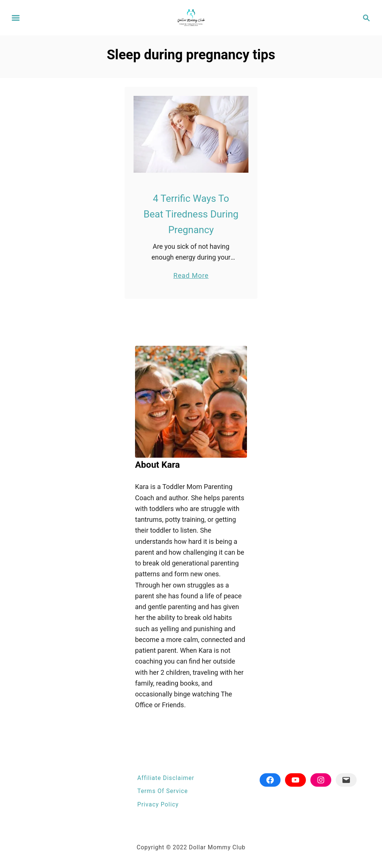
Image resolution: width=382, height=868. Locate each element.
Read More (191, 275)
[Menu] (16, 18)
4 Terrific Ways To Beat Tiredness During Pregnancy (191, 214)
